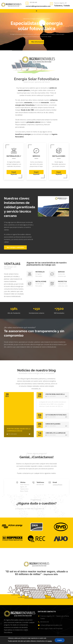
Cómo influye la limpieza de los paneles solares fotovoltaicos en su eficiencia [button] (56, 433)
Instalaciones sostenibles (59, 156)
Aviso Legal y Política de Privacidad (51, 628)
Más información (37, 43)
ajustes (50, 641)
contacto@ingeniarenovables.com (38, 6)
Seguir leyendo (14, 173)
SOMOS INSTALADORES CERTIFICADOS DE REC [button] (53, 424)
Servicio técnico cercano (36, 156)
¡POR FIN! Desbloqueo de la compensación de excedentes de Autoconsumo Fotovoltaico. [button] (56, 394)
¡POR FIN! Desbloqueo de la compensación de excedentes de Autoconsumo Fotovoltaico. (19, 430)
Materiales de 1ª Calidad (14, 156)
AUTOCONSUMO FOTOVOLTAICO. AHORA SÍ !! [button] (56, 415)
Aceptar (60, 640)
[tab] (53, 395)
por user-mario (12, 434)
